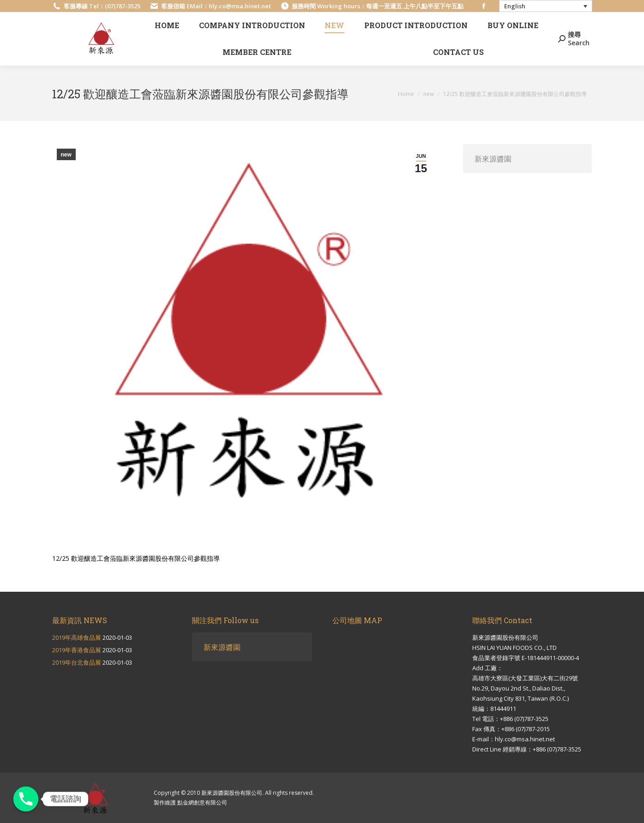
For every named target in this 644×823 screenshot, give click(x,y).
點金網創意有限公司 (202, 802)
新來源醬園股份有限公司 (232, 793)
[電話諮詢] (26, 799)
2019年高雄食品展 (77, 637)
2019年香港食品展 (77, 650)
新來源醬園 (493, 159)
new (66, 155)
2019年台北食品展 (77, 662)
